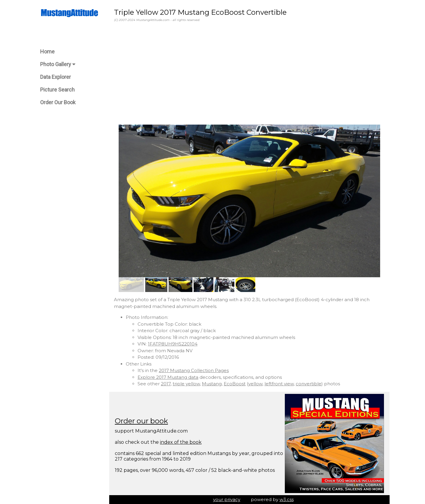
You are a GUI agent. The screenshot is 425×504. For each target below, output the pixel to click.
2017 (166, 384)
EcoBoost (235, 384)
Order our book (141, 421)
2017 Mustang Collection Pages (194, 370)
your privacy (227, 499)
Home (47, 52)
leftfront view (279, 384)
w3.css (287, 499)
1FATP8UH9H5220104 (173, 344)
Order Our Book (58, 102)
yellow (255, 384)
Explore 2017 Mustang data (168, 377)
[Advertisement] (249, 74)
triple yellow (186, 384)
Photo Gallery (58, 64)
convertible (309, 384)
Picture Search (57, 90)
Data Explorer (55, 77)
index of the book (181, 442)
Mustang (212, 384)
